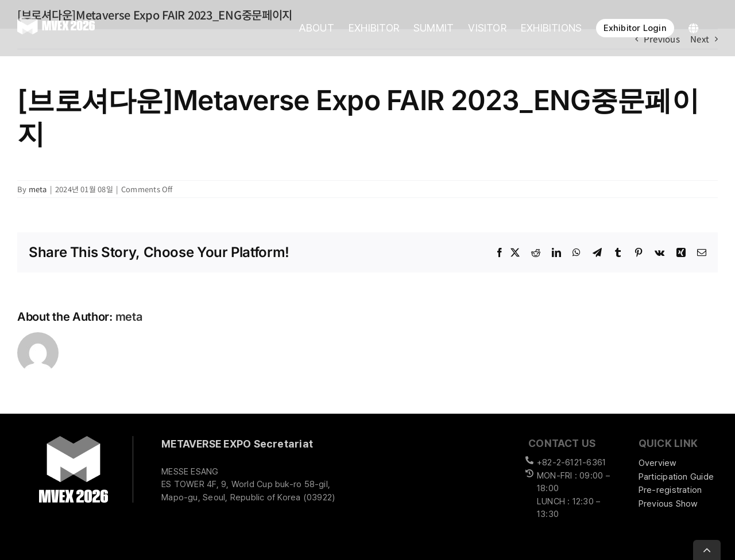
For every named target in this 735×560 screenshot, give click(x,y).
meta (38, 189)
